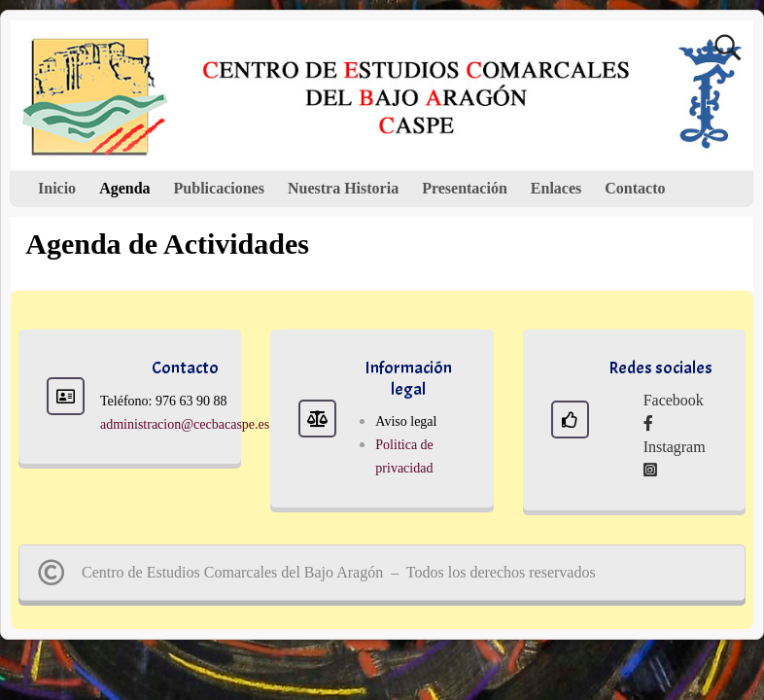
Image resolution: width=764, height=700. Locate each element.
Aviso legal (406, 421)
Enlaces (556, 188)
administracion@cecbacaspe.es (185, 424)
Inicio (57, 188)
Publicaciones (219, 188)
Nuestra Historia (343, 188)
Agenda (124, 188)
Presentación (465, 188)
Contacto (635, 188)
